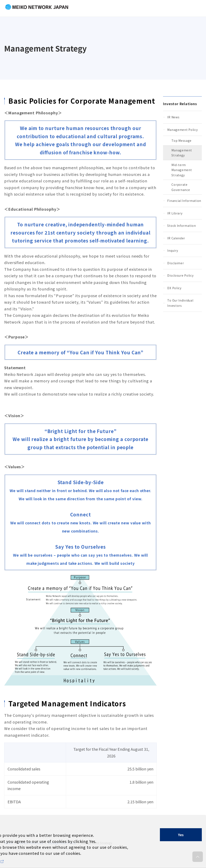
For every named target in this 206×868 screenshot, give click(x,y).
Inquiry (173, 250)
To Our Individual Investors (180, 303)
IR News (173, 117)
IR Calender (176, 238)
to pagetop (198, 859)
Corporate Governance (181, 187)
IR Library (175, 213)
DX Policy (174, 288)
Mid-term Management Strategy (182, 170)
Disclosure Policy (180, 275)
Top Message (181, 141)
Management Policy (182, 130)
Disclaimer (176, 263)
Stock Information (181, 226)
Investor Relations (180, 104)
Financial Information (184, 201)
